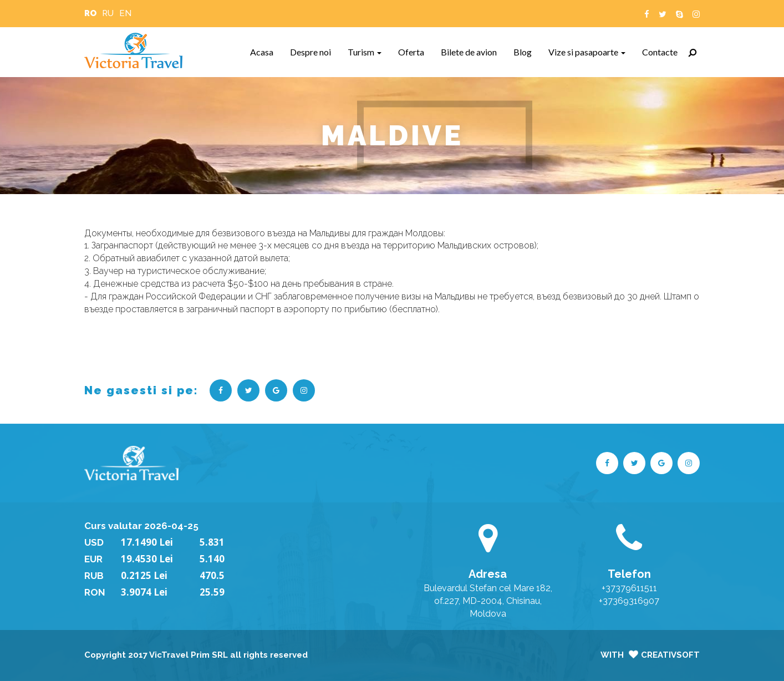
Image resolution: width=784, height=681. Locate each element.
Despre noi (315, 52)
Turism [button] (365, 52)
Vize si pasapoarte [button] (587, 52)
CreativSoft (670, 655)
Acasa (266, 52)
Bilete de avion (473, 52)
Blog (527, 52)
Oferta (415, 52)
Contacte (664, 52)
